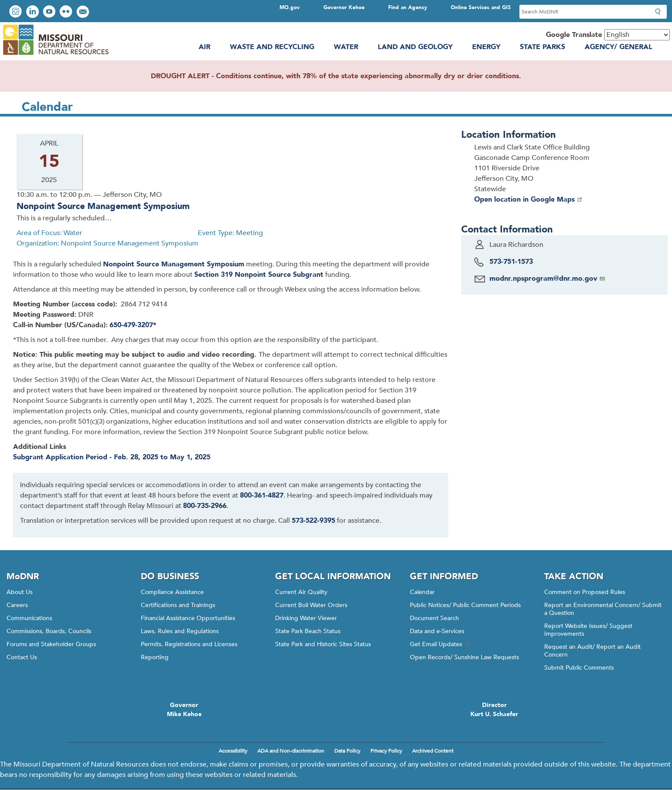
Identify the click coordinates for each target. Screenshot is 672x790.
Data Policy (347, 751)
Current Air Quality (301, 592)
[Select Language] (637, 35)
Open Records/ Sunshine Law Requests (464, 657)
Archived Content (433, 751)
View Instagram (17, 12)
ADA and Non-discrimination (291, 751)
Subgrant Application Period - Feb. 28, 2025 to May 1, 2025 (112, 457)
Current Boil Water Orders (311, 605)
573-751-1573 (511, 262)
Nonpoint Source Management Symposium (103, 206)
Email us (84, 12)
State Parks (542, 47)
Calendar (422, 592)
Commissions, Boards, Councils (49, 631)
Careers (17, 605)
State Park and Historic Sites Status (323, 644)
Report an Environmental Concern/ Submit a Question (603, 609)
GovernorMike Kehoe (184, 710)
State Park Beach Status (308, 631)
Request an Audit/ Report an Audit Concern (592, 651)
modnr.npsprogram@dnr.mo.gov (547, 279)
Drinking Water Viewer (306, 618)
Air (205, 47)
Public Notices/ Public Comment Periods (465, 605)
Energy (486, 47)
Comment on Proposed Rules (585, 592)
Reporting (155, 657)
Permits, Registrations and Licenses (189, 644)
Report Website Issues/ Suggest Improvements (588, 630)
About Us (20, 592)
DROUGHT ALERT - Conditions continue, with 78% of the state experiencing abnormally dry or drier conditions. (336, 76)
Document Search (434, 618)
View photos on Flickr (67, 12)
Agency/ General (619, 47)
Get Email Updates (440, 644)
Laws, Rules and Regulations (180, 631)
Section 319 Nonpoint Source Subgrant (259, 275)
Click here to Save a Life (403, 708)
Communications (29, 618)
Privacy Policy (386, 751)
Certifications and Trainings (178, 605)
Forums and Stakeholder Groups (51, 644)
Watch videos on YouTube (50, 12)
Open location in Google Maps (529, 199)
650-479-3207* (133, 325)
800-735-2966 (205, 506)
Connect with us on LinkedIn (33, 12)
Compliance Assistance (172, 592)
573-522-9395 (313, 521)
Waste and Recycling (272, 47)
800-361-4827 (262, 495)
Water (346, 47)
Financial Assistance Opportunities (188, 618)
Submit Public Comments (579, 668)
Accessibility (233, 751)
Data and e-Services (437, 631)
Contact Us (22, 657)
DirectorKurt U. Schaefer (494, 710)
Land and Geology (415, 47)
